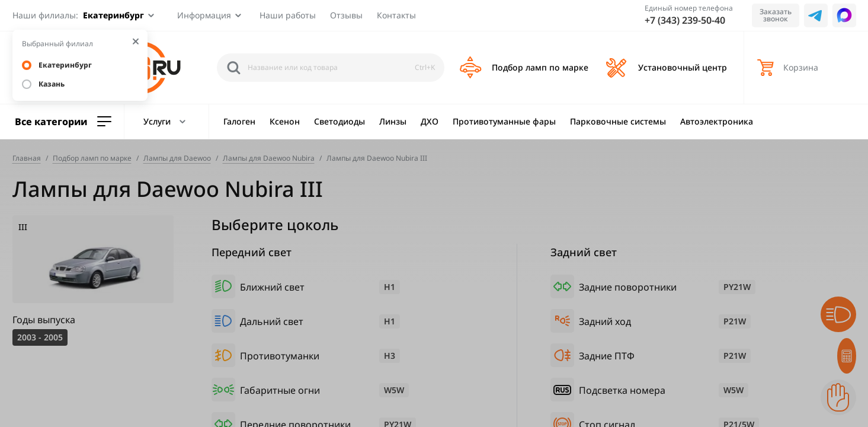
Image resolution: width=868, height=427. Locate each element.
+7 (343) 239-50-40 (685, 20)
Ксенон (285, 121)
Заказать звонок (776, 15)
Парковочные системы (618, 121)
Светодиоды (339, 121)
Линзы (393, 121)
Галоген (239, 121)
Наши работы (288, 15)
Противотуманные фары (504, 121)
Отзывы (346, 15)
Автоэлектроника (717, 121)
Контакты (396, 15)
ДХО (430, 121)
